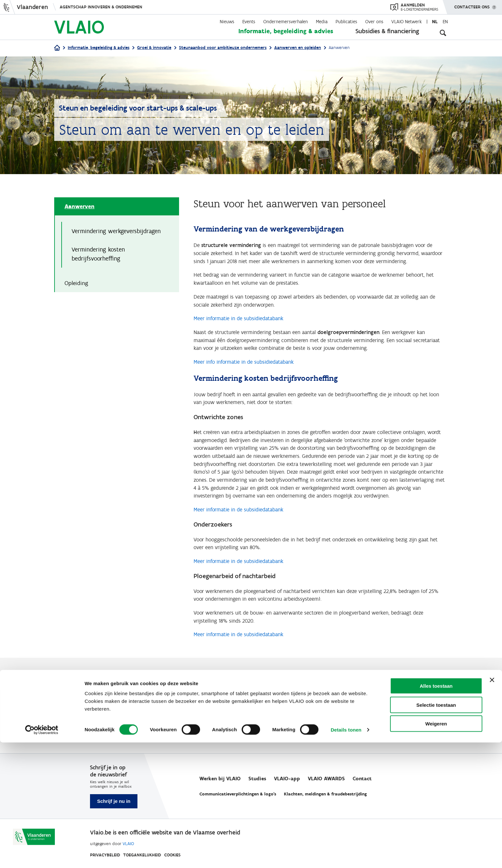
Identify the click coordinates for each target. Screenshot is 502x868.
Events (249, 22)
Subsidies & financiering (387, 31)
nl (435, 22)
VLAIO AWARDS (326, 779)
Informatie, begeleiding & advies (286, 31)
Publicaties (346, 22)
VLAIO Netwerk (407, 22)
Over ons (374, 22)
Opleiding (76, 285)
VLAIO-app (287, 779)
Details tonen (346, 855)
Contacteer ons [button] (472, 5)
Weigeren (436, 849)
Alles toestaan (436, 811)
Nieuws (227, 22)
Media (322, 22)
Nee (70, 723)
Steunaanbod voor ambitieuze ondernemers (223, 48)
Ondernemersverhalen (286, 22)
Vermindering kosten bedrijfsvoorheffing (98, 255)
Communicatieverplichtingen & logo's (238, 794)
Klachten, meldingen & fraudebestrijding (325, 794)
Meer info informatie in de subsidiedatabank (248, 371)
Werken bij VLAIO (220, 779)
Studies (257, 779)
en (445, 22)
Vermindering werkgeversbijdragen (116, 232)
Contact (362, 779)
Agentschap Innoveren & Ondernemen (101, 7)
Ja (69, 716)
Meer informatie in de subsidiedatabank (242, 324)
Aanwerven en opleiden (298, 48)
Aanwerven (80, 207)
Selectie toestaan (436, 830)
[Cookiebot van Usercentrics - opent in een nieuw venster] (42, 855)
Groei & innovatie (154, 48)
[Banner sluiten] (492, 805)
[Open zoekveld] (443, 32)
